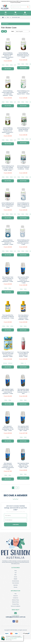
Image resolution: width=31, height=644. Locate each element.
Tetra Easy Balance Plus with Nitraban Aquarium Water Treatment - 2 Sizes (23, 317)
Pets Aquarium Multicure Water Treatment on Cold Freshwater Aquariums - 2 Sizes (8, 466)
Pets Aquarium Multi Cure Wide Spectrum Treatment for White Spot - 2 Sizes (23, 428)
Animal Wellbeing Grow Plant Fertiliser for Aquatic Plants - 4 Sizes (23, 92)
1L (25, 363)
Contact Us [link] (15, 598)
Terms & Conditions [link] (15, 606)
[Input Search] (18, 7)
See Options (8, 69)
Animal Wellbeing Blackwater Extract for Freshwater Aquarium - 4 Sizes (23, 55)
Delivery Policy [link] (15, 600)
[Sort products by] (22, 31)
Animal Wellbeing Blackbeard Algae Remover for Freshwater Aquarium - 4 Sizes (8, 56)
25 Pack (5, 363)
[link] (14, 621)
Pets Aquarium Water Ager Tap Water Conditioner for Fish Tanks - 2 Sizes (23, 465)
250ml (11, 65)
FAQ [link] (16, 594)
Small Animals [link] (15, 581)
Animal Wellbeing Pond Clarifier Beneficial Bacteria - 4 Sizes (23, 129)
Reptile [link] (15, 579)
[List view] (5, 31)
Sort (13, 31)
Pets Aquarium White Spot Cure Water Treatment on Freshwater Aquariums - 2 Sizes (23, 280)
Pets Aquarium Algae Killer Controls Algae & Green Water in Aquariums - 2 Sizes (8, 391)
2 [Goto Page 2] (15, 488)
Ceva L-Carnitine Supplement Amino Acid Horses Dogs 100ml (14, 638)
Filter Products (5, 24)
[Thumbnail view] (3, 31)
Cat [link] (15, 573)
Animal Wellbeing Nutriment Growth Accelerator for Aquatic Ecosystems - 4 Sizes (8, 131)
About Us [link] (16, 596)
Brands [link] (16, 587)
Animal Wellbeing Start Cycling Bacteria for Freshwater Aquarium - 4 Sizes (23, 242)
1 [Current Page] (13, 488)
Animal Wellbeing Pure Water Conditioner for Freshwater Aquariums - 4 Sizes (23, 205)
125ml (3, 65)
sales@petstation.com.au (16, 617)
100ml (10, 288)
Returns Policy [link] (16, 602)
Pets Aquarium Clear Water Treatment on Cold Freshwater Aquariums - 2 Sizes (8, 279)
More (15, 65)
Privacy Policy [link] (16, 604)
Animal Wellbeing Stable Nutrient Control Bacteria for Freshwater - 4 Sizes (8, 242)
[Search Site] (28, 7)
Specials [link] (16, 585)
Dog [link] (15, 571)
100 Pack (10, 363)
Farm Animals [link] (16, 583)
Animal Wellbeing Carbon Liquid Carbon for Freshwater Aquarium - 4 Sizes (8, 93)
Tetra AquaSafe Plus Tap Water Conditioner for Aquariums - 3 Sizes (8, 317)
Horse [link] (15, 577)
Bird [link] (15, 575)
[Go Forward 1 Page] (18, 488)
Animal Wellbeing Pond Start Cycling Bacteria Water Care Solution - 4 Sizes (8, 205)
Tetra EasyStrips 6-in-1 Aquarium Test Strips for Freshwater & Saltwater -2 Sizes (8, 354)
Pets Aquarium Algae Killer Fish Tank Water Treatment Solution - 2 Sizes (23, 391)
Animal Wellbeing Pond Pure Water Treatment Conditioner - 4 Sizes (23, 167)
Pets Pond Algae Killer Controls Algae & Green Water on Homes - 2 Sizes (23, 354)
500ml (7, 65)
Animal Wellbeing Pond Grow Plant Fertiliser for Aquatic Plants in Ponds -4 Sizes (8, 168)
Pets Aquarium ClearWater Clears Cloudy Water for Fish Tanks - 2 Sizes (8, 428)
